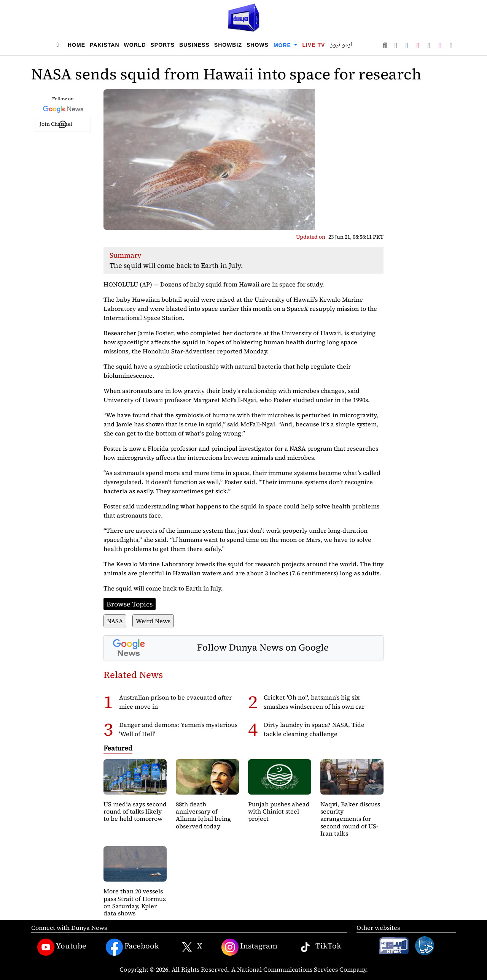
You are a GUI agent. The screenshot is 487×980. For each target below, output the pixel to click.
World (135, 45)
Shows (258, 45)
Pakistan (105, 45)
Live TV (314, 45)
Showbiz (228, 45)
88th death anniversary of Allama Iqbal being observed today (203, 815)
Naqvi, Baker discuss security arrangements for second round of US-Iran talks (350, 819)
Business (194, 45)
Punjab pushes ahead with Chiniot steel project (279, 811)
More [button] (283, 45)
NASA (115, 621)
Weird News (153, 621)
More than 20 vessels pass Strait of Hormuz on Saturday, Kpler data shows (135, 902)
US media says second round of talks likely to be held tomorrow (135, 811)
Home (76, 45)
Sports (163, 45)
